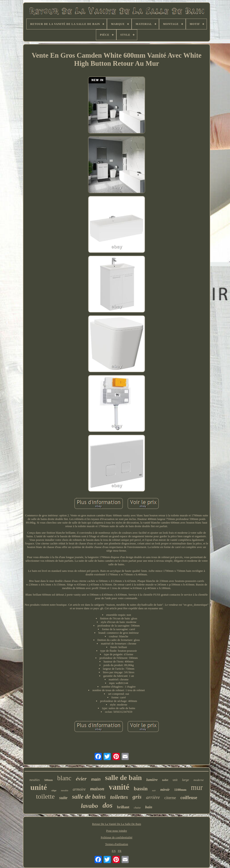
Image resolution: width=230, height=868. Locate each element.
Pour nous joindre (117, 831)
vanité (119, 787)
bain (149, 807)
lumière (152, 780)
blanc (64, 778)
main (96, 779)
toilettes (119, 797)
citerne (170, 798)
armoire (79, 789)
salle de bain (124, 778)
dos (108, 805)
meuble (64, 790)
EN (114, 851)
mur (197, 787)
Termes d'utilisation (117, 844)
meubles (35, 780)
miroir (165, 790)
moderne (199, 780)
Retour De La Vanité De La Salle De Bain (117, 824)
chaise (137, 808)
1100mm (180, 790)
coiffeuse (189, 798)
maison (97, 789)
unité (39, 787)
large (185, 780)
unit (175, 780)
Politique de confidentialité (117, 837)
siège (54, 790)
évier (81, 779)
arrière (153, 797)
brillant (123, 807)
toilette (45, 796)
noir (154, 790)
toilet (165, 780)
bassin (141, 789)
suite (63, 798)
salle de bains (89, 797)
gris (137, 797)
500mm (49, 780)
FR (120, 851)
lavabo (89, 806)
